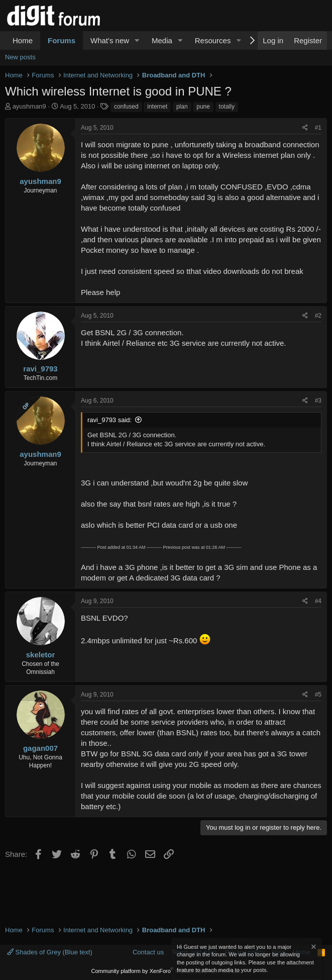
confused (126, 107)
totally (227, 107)
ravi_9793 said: (109, 420)
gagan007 (40, 748)
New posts (20, 57)
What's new (110, 40)
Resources (213, 40)
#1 (318, 128)
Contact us (148, 952)
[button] (137, 40)
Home (23, 40)
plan (182, 107)
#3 (318, 401)
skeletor (41, 655)
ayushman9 (29, 106)
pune (203, 107)
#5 (318, 695)
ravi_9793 (40, 369)
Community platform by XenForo (166, 971)
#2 (318, 316)
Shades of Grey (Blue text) (50, 952)
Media (162, 40)
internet (157, 107)
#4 (318, 601)
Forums (62, 40)
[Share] (305, 128)
